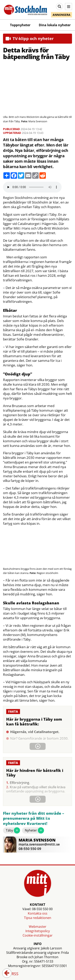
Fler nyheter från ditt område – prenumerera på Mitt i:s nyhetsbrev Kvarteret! (34, 819)
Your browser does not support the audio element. (32, 187)
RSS (12, 974)
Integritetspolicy (38, 931)
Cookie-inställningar (38, 935)
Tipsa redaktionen (38, 918)
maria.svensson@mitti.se (39, 844)
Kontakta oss (38, 913)
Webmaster (38, 927)
